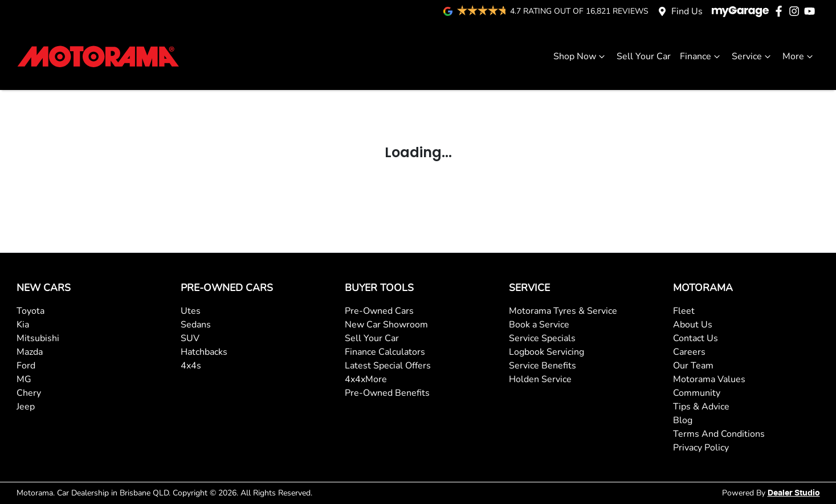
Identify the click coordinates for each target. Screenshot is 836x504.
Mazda (30, 352)
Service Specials (542, 338)
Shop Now (580, 56)
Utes (191, 311)
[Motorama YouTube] (812, 11)
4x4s (191, 366)
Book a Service (539, 325)
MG (24, 379)
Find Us (687, 11)
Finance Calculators (385, 352)
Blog (683, 420)
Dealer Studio (794, 493)
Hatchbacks (204, 352)
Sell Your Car (644, 56)
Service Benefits (543, 366)
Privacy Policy (701, 448)
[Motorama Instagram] (796, 11)
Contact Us (696, 338)
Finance (701, 56)
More (799, 56)
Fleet (684, 311)
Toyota (30, 311)
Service (753, 56)
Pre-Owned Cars (379, 311)
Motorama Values (709, 379)
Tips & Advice (701, 407)
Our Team (693, 366)
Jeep (26, 407)
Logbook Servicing (547, 352)
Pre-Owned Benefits (387, 393)
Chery (29, 393)
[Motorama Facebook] (781, 11)
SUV (190, 338)
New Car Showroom (386, 325)
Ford (26, 366)
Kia (23, 325)
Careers (689, 352)
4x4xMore (366, 379)
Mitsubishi (38, 338)
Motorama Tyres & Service (563, 311)
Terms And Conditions (719, 434)
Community (697, 393)
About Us (693, 325)
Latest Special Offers (388, 366)
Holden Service (540, 379)
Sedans (196, 325)
